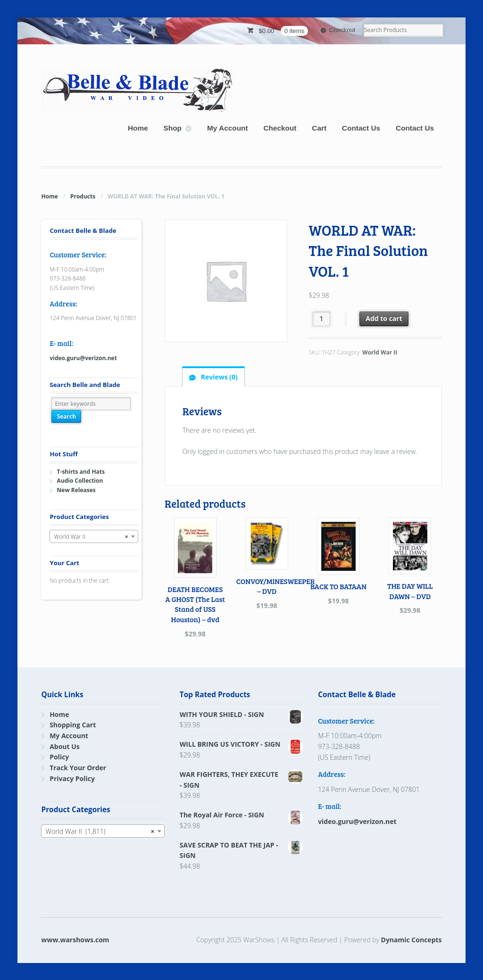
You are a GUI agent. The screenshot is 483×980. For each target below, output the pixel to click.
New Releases (76, 490)
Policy (59, 757)
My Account (228, 128)
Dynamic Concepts (412, 940)
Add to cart (384, 318)
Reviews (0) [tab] (218, 377)
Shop (173, 128)
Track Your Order (78, 768)
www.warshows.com (75, 940)
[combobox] (94, 536)
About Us (65, 746)
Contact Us (361, 128)
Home (138, 128)
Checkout (342, 30)
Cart (319, 128)
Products (83, 196)
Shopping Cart (73, 725)
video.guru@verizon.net (83, 358)
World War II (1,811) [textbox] (100, 832)
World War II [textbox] (91, 537)
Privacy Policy (72, 778)
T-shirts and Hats (81, 472)
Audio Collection (80, 481)
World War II (380, 352)
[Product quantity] (321, 319)
